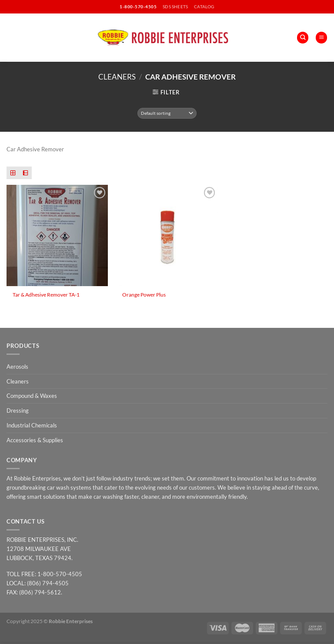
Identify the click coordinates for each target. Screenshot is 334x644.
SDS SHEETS (175, 7)
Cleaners (117, 77)
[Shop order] (167, 113)
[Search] (303, 38)
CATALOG (204, 7)
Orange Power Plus (144, 294)
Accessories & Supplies (35, 440)
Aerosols (17, 367)
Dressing (18, 410)
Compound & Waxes (32, 396)
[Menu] (321, 38)
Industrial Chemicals (32, 425)
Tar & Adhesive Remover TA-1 (46, 294)
